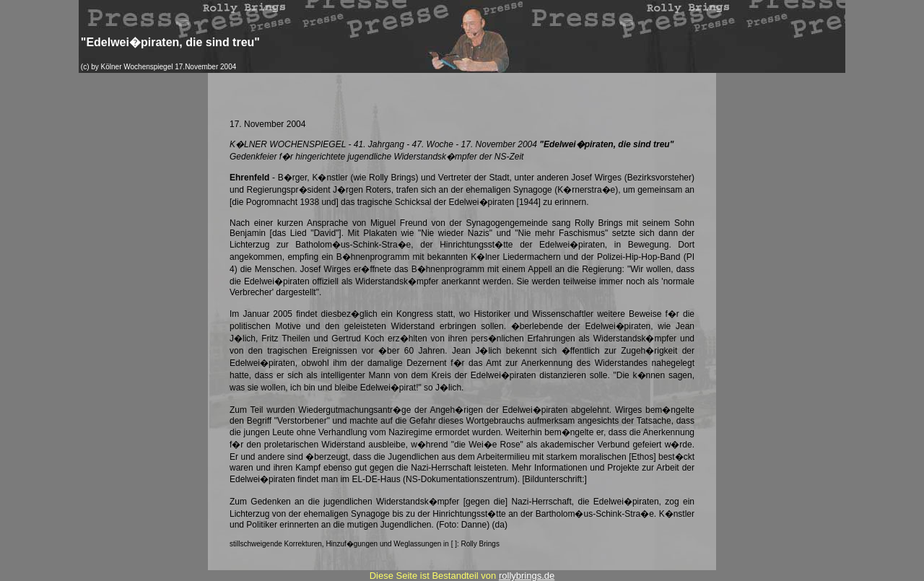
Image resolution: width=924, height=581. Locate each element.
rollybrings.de (527, 576)
